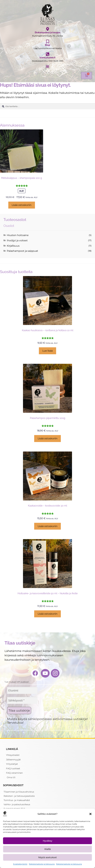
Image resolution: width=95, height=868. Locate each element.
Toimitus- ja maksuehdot (17, 800)
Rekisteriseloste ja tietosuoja (42, 864)
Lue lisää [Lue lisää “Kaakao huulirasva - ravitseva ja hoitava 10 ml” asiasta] (47, 351)
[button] (90, 814)
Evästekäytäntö (20, 864)
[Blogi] (48, 42)
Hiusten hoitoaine (18, 235)
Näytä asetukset (47, 857)
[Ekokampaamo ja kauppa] (48, 29)
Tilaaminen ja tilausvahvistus (19, 792)
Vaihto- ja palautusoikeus (17, 804)
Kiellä (48, 849)
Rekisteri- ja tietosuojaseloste (19, 796)
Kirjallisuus (13, 246)
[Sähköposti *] (22, 700)
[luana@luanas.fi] (48, 54)
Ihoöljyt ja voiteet (17, 240)
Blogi (48, 45)
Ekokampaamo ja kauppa (47, 32)
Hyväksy (47, 841)
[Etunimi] (22, 690)
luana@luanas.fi (47, 58)
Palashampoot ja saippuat (22, 251)
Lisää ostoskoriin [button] (22, 205)
